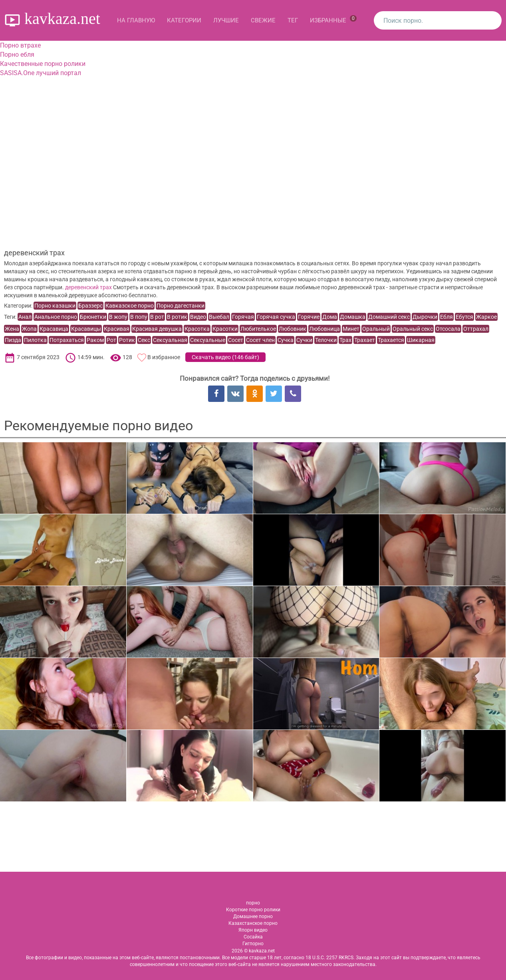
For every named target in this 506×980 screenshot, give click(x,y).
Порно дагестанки (181, 306)
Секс (144, 340)
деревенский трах (88, 287)
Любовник (293, 329)
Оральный (376, 329)
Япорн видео (253, 930)
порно (253, 903)
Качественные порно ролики (43, 64)
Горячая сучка (276, 317)
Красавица (54, 329)
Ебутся (464, 317)
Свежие (263, 20)
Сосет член (260, 340)
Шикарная (421, 340)
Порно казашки (55, 306)
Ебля (446, 317)
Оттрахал (476, 329)
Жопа (29, 329)
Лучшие (226, 20)
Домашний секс (389, 317)
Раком (95, 340)
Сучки (304, 340)
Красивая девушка (157, 329)
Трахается (391, 340)
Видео (198, 317)
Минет (351, 329)
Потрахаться (67, 340)
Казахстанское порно (253, 923)
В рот (157, 317)
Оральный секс (413, 329)
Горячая (243, 317)
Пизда (13, 340)
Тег (293, 20)
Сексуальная (170, 340)
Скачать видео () (225, 357)
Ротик (127, 340)
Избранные (333, 20)
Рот (111, 340)
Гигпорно (253, 944)
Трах (345, 340)
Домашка (353, 317)
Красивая (117, 329)
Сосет (236, 340)
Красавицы (86, 329)
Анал (25, 317)
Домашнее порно (253, 916)
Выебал (219, 317)
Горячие (309, 317)
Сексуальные (208, 340)
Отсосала (448, 329)
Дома (330, 317)
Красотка (197, 329)
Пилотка (35, 340)
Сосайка (253, 937)
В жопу (118, 317)
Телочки (326, 340)
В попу (139, 317)
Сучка (286, 340)
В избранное (164, 357)
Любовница (324, 329)
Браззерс (90, 306)
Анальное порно (56, 317)
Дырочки (425, 317)
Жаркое (486, 317)
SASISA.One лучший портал (41, 73)
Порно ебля (17, 55)
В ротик (177, 317)
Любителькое (258, 329)
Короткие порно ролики (253, 910)
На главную (136, 20)
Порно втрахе (20, 45)
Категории (184, 20)
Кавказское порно (130, 306)
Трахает (365, 340)
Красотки (225, 329)
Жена (12, 329)
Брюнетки (93, 317)
